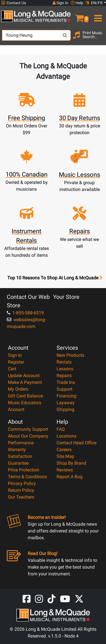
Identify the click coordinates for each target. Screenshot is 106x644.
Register (16, 362)
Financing (66, 396)
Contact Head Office (76, 443)
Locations (66, 436)
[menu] (97, 16)
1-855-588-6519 (25, 313)
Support (64, 389)
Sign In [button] (60, 3)
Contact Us (14, 3)
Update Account (24, 376)
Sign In (15, 355)
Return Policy (21, 490)
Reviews (65, 470)
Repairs (64, 376)
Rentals (64, 362)
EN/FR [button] (94, 3)
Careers (64, 450)
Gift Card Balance (25, 396)
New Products (70, 355)
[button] (80, 16)
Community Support (28, 429)
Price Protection (24, 470)
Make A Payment (25, 382)
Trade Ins (66, 382)
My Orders (18, 389)
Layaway (66, 403)
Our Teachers (21, 497)
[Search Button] (65, 35)
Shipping (65, 409)
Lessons (65, 369)
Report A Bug (70, 477)
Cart (12, 369)
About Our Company (28, 436)
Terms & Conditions (27, 477)
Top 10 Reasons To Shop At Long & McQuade (55, 278)
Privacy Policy (22, 483)
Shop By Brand (71, 463)
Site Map (65, 456)
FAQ (61, 429)
